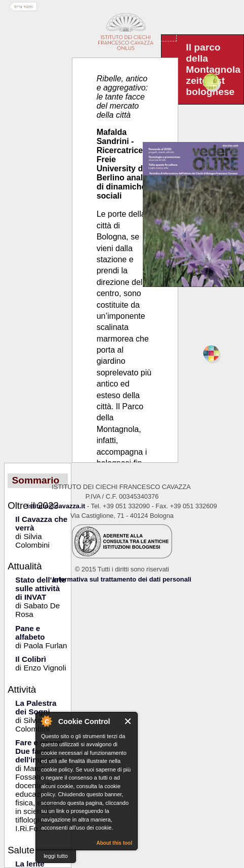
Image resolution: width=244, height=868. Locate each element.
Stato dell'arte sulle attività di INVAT (40, 588)
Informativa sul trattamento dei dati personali (122, 579)
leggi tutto (56, 856)
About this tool (114, 843)
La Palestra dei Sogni (36, 707)
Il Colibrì (31, 659)
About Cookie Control (46, 721)
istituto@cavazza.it (56, 506)
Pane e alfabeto (30, 633)
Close (128, 721)
